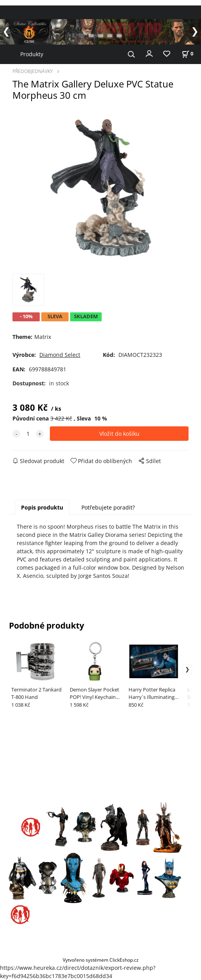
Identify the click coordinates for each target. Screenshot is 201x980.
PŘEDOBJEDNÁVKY (33, 71)
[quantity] (28, 434)
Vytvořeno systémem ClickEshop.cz (101, 960)
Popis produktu (42, 507)
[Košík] (187, 54)
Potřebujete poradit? (108, 507)
